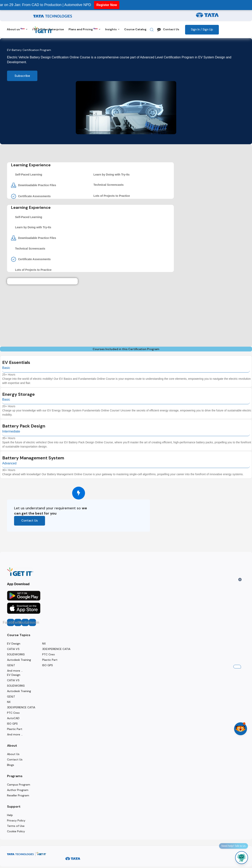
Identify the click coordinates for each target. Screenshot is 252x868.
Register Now (100, 5)
